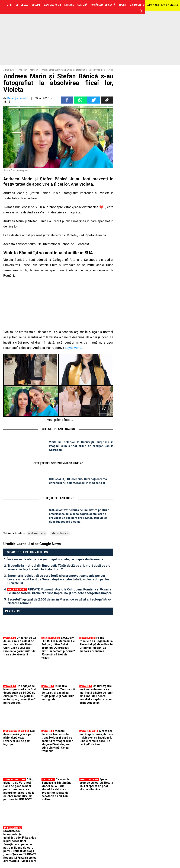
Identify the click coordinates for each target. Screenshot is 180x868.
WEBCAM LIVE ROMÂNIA (162, 5)
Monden (34, 70)
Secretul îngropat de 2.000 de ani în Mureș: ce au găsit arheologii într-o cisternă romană (59, 601)
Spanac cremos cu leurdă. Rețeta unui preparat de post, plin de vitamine (96, 784)
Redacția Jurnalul (18, 98)
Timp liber (22, 70)
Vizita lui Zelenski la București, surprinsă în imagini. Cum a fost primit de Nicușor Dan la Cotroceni (81, 446)
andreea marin (37, 533)
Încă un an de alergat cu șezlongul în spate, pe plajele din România (55, 559)
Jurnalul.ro (9, 70)
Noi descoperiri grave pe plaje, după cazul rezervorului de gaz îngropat (19, 738)
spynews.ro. (73, 348)
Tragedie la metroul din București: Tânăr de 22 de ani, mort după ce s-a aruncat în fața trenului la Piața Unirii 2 (59, 567)
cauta (140, 11)
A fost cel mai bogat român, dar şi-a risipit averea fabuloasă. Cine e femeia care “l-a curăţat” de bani (96, 738)
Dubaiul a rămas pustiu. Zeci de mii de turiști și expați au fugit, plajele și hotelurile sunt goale (58, 693)
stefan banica (60, 533)
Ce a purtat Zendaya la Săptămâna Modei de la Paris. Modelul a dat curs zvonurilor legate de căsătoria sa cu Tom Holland (56, 789)
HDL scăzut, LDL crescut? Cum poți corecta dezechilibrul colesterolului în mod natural (78, 481)
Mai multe (135, 5)
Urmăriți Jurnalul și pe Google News (32, 544)
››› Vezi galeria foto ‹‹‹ (58, 420)
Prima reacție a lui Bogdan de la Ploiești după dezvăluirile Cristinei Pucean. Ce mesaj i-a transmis (96, 644)
